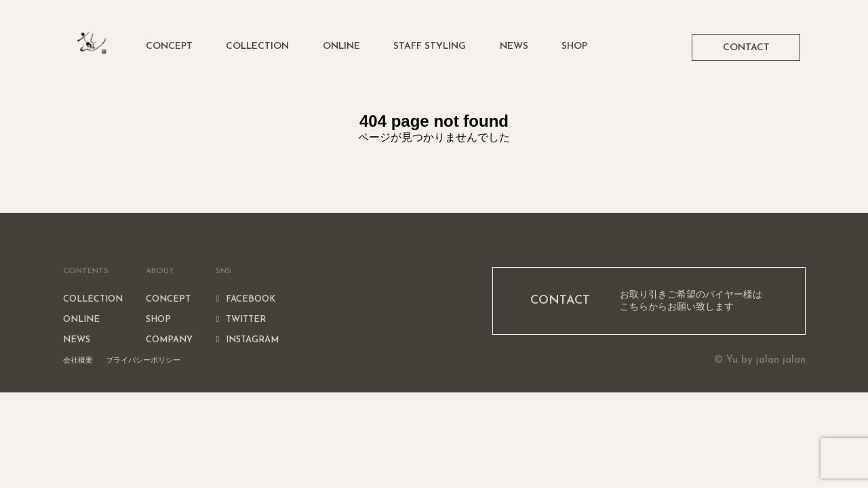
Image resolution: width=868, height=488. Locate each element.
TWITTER (241, 320)
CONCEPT (169, 46)
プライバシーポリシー (143, 360)
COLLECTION (257, 46)
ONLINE (341, 46)
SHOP (574, 46)
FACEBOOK (245, 299)
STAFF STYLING (430, 46)
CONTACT (746, 48)
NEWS (514, 46)
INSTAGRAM (247, 340)
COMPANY (169, 340)
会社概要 (78, 360)
